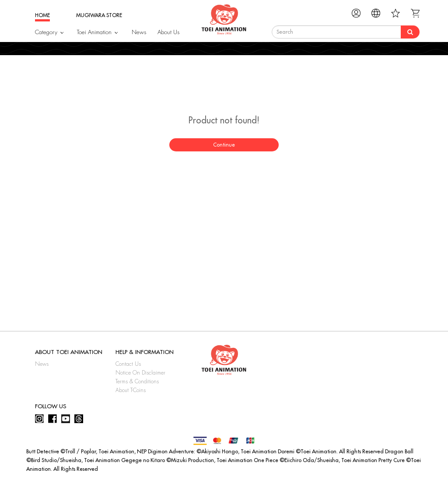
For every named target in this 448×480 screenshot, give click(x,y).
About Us (168, 32)
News (139, 32)
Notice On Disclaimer (140, 373)
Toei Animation (94, 32)
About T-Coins (131, 390)
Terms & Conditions (137, 382)
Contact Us (128, 364)
